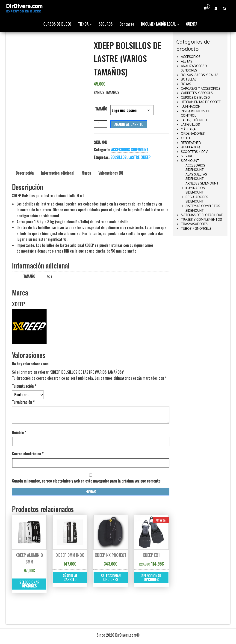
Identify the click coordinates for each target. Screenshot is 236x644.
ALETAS (187, 61)
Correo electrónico (28, 454)
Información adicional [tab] (58, 173)
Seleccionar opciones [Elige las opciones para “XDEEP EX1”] (151, 578)
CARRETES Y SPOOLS (197, 93)
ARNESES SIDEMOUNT (202, 183)
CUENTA (192, 24)
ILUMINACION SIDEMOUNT (195, 190)
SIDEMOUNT (190, 161)
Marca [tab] (86, 173)
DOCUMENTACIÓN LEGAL (160, 24)
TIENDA (85, 24)
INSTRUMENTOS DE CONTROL (196, 113)
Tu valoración (23, 402)
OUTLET (187, 138)
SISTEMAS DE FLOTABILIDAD (202, 215)
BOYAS (186, 84)
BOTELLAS (189, 79)
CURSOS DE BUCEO (57, 24)
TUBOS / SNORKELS (196, 229)
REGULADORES (192, 147)
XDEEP (146, 157)
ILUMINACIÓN (191, 107)
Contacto (127, 24)
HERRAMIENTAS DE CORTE (201, 102)
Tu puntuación (24, 386)
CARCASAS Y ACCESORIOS (201, 89)
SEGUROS (106, 24)
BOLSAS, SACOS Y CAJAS (200, 75)
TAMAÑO (101, 109)
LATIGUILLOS (190, 125)
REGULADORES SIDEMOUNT (197, 199)
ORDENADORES (193, 134)
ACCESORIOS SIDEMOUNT (130, 150)
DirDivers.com (24, 6)
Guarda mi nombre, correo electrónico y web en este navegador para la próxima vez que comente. (87, 481)
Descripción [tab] (25, 173)
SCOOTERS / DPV (194, 152)
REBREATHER (191, 143)
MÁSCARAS (189, 129)
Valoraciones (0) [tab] (111, 173)
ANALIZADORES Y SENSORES (194, 68)
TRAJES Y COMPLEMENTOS (201, 220)
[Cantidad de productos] (100, 124)
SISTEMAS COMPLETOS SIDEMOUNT (203, 208)
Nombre (19, 432)
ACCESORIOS (191, 57)
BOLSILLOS (118, 157)
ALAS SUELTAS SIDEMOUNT (196, 177)
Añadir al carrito (129, 124)
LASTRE (134, 157)
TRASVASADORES (194, 224)
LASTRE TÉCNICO (194, 120)
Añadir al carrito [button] (70, 578)
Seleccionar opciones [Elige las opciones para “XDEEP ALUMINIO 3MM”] (29, 584)
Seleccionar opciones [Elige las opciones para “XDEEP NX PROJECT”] (111, 578)
